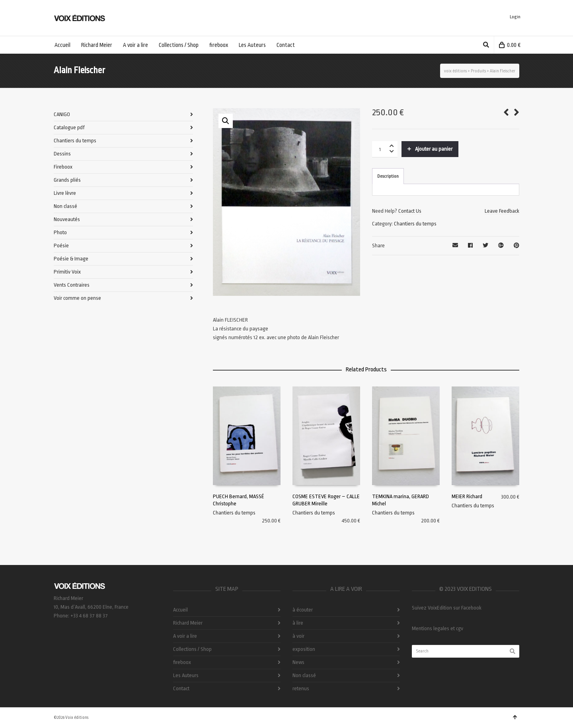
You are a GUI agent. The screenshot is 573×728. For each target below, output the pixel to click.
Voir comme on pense (77, 298)
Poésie (61, 246)
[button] (226, 121)
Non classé (65, 206)
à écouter (303, 610)
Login (515, 17)
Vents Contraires (72, 285)
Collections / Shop (192, 649)
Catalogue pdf (69, 127)
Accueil (180, 610)
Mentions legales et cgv (438, 628)
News (298, 662)
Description (388, 176)
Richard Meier (188, 623)
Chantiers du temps (415, 224)
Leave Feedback (502, 211)
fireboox (182, 662)
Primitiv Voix (67, 272)
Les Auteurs (186, 675)
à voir (298, 636)
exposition (304, 649)
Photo (60, 232)
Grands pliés (67, 180)
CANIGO (62, 114)
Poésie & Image (71, 259)
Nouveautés (67, 219)
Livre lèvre (65, 193)
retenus (301, 688)
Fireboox (63, 167)
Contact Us (410, 211)
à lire (298, 623)
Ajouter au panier (434, 149)
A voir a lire (185, 636)
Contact (181, 688)
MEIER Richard (467, 496)
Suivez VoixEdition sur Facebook (447, 608)
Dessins (62, 154)
